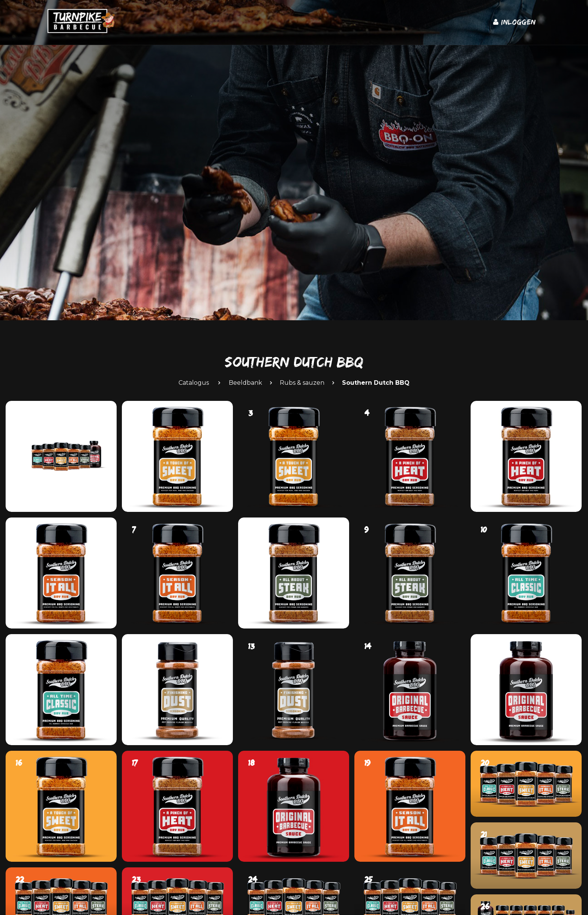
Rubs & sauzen (302, 383)
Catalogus (194, 383)
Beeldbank (245, 383)
